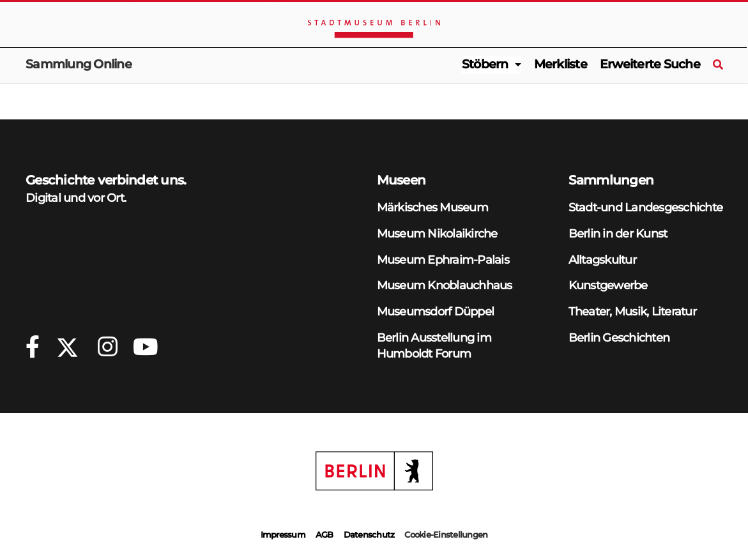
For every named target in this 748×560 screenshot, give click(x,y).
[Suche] (718, 65)
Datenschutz (369, 534)
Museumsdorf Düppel (436, 311)
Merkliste (561, 64)
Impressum (283, 534)
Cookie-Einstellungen (446, 534)
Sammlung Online (79, 64)
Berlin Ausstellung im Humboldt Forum (434, 345)
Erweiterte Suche (650, 64)
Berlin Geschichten (619, 337)
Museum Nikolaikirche (437, 233)
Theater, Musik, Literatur (632, 311)
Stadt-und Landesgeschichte (646, 207)
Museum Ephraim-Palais (443, 260)
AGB (324, 534)
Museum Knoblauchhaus (445, 285)
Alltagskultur (602, 260)
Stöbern (485, 64)
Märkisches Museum (432, 207)
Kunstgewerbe (608, 285)
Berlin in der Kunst (618, 233)
